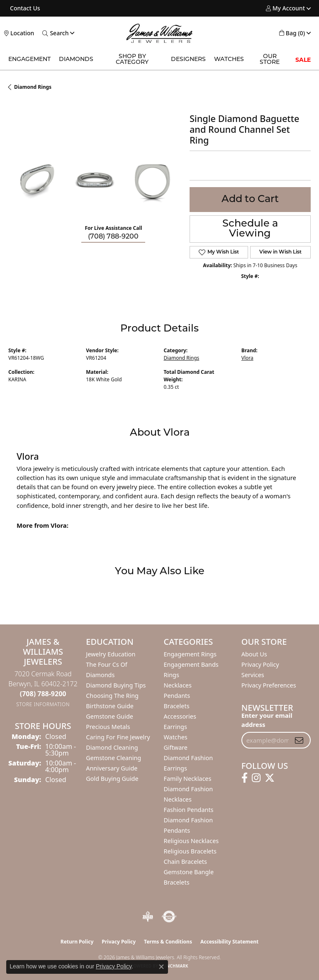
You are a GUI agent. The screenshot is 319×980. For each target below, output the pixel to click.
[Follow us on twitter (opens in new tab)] (270, 778)
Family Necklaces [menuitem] (188, 779)
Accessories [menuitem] (180, 716)
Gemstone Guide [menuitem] (110, 716)
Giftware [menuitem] (176, 747)
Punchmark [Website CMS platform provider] (174, 966)
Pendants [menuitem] (177, 696)
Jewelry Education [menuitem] (111, 654)
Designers (188, 60)
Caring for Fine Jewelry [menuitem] (118, 737)
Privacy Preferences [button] (269, 685)
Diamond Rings (33, 87)
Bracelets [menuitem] (177, 706)
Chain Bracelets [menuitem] (185, 862)
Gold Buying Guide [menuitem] (112, 779)
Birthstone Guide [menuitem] (110, 706)
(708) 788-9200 (113, 237)
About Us (254, 654)
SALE (303, 60)
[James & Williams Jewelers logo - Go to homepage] (160, 33)
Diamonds (76, 60)
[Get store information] (43, 704)
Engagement (29, 60)
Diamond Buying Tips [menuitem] (116, 685)
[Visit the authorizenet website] (169, 917)
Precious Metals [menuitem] (108, 727)
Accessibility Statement (229, 942)
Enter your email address (267, 720)
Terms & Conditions (168, 942)
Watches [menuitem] (176, 737)
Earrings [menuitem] (175, 727)
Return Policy (77, 942)
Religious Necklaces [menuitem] (191, 841)
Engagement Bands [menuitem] (191, 664)
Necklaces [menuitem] (178, 685)
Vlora (247, 358)
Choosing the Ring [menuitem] (112, 696)
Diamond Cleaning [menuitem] (112, 747)
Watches (229, 60)
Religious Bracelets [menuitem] (190, 851)
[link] (24, 8)
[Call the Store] (43, 694)
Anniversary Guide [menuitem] (112, 768)
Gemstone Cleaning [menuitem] (113, 758)
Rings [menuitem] (172, 675)
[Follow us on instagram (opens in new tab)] (256, 778)
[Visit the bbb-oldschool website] (147, 917)
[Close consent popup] (161, 967)
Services (253, 675)
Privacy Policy (260, 664)
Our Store (270, 60)
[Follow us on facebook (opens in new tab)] (245, 778)
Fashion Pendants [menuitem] (189, 810)
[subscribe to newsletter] (299, 740)
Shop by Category (132, 60)
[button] (285, 8)
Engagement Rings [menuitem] (190, 654)
